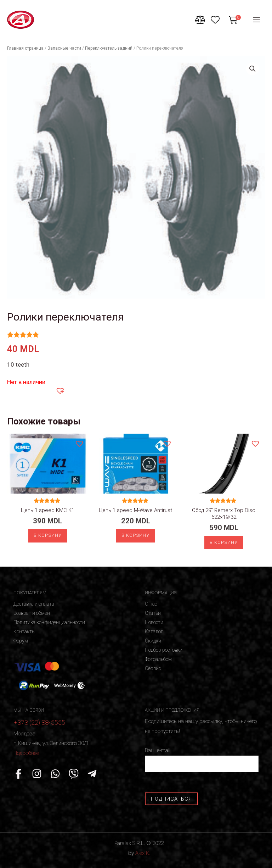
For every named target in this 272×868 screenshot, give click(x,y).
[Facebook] (18, 774)
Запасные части (64, 48)
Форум (21, 641)
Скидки (153, 641)
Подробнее (26, 753)
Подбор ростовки (164, 650)
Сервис (153, 668)
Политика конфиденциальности (49, 622)
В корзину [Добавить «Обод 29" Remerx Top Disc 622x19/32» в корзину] (224, 542)
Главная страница (25, 48)
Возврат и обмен (32, 613)
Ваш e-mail (202, 760)
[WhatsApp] (55, 774)
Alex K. (143, 853)
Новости (154, 622)
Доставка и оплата (34, 604)
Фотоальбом (158, 659)
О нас (151, 604)
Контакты (24, 631)
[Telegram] (92, 774)
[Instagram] (37, 774)
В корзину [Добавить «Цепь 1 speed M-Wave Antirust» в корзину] (135, 535)
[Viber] (74, 774)
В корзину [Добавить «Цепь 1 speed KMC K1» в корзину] (48, 535)
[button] (60, 390)
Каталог (154, 631)
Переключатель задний (109, 48)
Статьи (153, 613)
